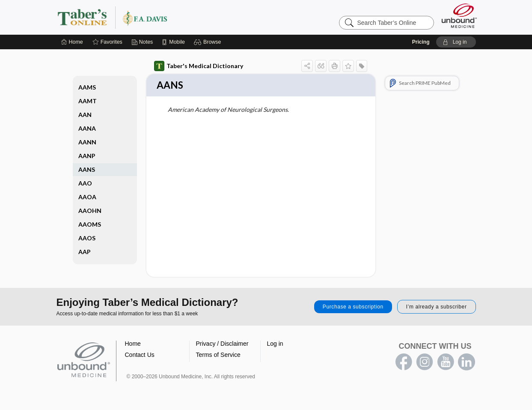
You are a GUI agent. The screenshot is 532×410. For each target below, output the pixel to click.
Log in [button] (275, 344)
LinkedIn (467, 363)
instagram (425, 363)
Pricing (421, 42)
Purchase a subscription (353, 308)
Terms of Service (218, 356)
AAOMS (90, 224)
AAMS (87, 87)
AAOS (87, 238)
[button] (209, 42)
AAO (85, 183)
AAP (85, 252)
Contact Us (140, 356)
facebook (404, 363)
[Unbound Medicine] (459, 16)
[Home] (72, 42)
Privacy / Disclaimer (222, 344)
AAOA (87, 197)
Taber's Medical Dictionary (199, 66)
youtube (446, 363)
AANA (87, 128)
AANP (87, 156)
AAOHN (90, 211)
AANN (87, 142)
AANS (87, 169)
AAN (85, 115)
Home (133, 344)
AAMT (88, 101)
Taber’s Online (163, 17)
